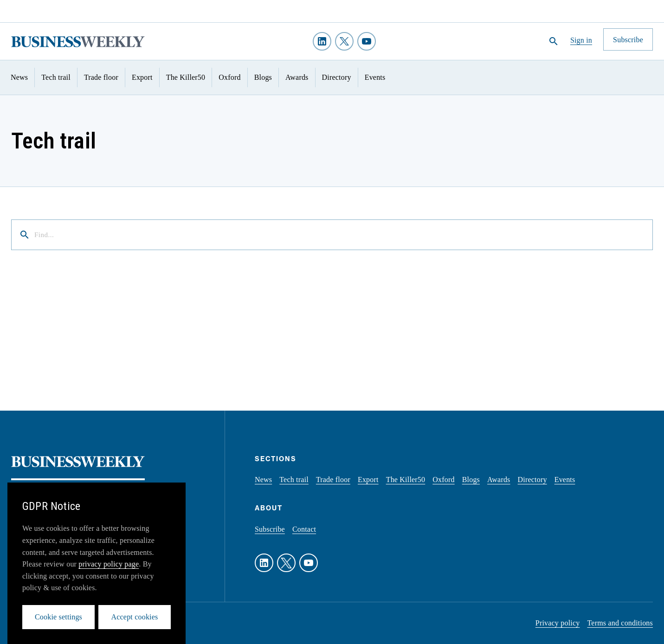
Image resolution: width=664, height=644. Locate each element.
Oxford (229, 77)
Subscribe (270, 529)
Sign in (581, 40)
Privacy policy (558, 623)
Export (142, 77)
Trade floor (101, 77)
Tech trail (56, 77)
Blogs (263, 77)
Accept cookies (135, 617)
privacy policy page (109, 564)
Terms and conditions (620, 623)
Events (375, 77)
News (19, 77)
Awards (297, 77)
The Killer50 (186, 77)
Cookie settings (58, 617)
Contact (304, 529)
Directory (337, 77)
